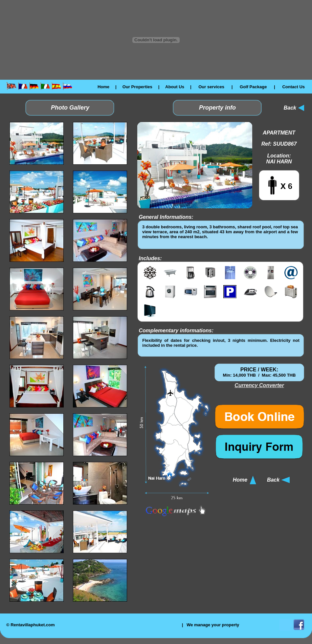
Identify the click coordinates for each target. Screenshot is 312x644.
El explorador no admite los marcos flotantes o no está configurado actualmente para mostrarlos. (220, 235)
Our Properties (137, 87)
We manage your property (213, 625)
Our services (211, 87)
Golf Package (253, 87)
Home (103, 87)
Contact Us (293, 87)
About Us (175, 87)
